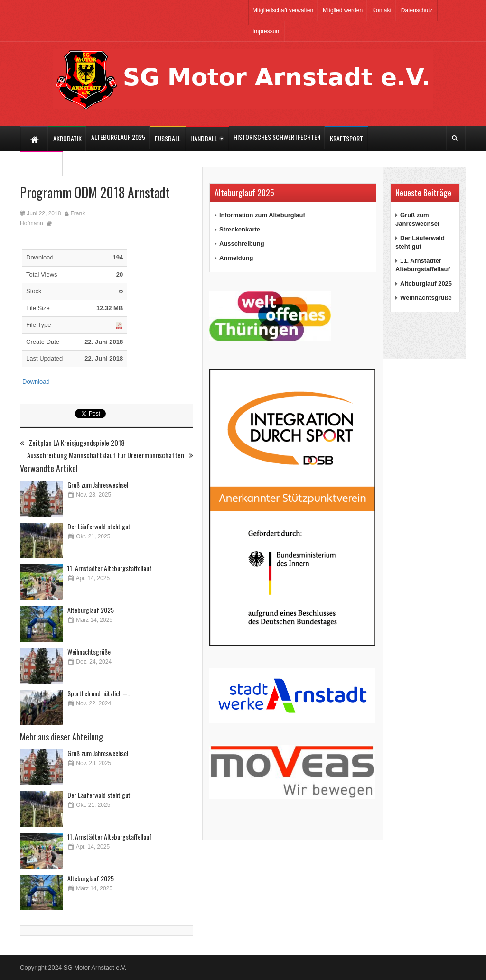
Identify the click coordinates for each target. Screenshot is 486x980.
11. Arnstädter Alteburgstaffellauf (110, 568)
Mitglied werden (343, 10)
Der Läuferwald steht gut (99, 526)
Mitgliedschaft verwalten (283, 10)
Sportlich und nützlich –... (99, 693)
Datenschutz (417, 10)
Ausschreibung (242, 244)
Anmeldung (236, 258)
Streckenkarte (240, 229)
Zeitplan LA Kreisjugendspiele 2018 (72, 443)
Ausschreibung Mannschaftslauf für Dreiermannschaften (110, 455)
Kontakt (382, 10)
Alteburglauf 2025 (91, 610)
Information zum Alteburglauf (262, 215)
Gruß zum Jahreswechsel (98, 485)
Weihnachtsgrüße (89, 652)
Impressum (266, 31)
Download (36, 382)
